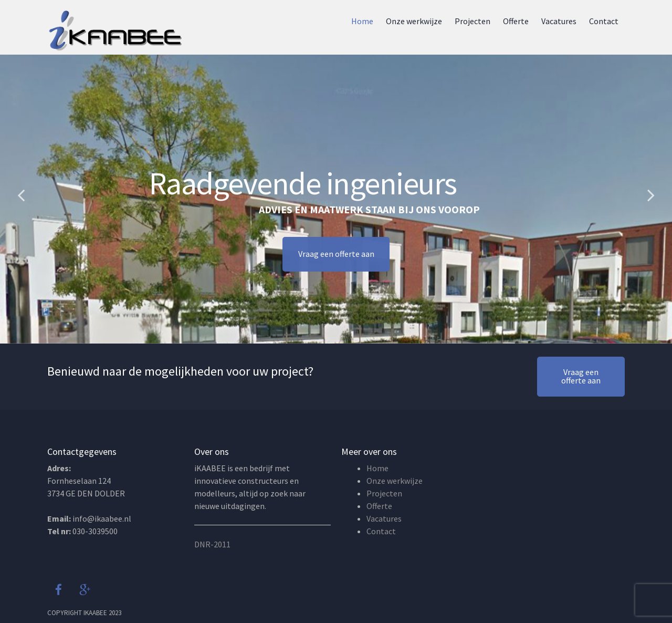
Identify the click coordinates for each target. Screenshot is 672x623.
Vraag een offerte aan (336, 259)
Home (362, 21)
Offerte (516, 21)
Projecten (472, 21)
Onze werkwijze (414, 21)
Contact (604, 21)
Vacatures (559, 21)
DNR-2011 (212, 544)
